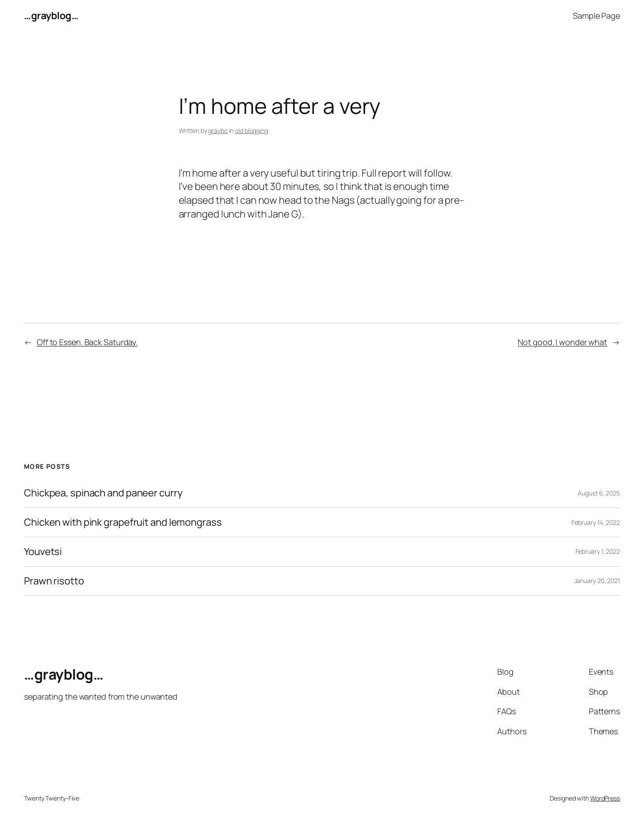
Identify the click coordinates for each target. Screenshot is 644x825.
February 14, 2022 (596, 522)
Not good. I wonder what (562, 342)
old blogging (252, 131)
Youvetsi (43, 552)
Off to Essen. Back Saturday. (87, 342)
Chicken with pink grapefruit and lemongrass (123, 522)
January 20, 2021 (597, 581)
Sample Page (596, 16)
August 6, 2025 (599, 493)
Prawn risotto (54, 581)
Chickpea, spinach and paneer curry (103, 493)
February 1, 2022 (598, 551)
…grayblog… (51, 16)
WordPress (605, 798)
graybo (218, 131)
